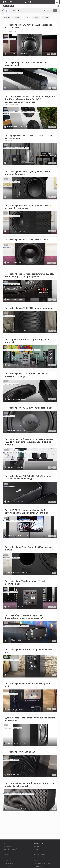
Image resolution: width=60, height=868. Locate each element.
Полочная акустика (22, 112)
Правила (36, 846)
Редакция (7, 852)
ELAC (14, 39)
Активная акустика (9, 112)
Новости (7, 17)
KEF (14, 486)
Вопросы (46, 17)
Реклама (7, 855)
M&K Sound (16, 384)
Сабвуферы (14, 11)
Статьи (17, 17)
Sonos (32, 794)
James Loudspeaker (33, 452)
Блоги (36, 17)
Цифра (6, 794)
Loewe (36, 521)
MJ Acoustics (16, 284)
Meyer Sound (16, 558)
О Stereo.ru (8, 846)
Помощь (36, 849)
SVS (14, 247)
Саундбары (7, 73)
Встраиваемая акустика (11, 452)
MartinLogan (16, 182)
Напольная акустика (34, 112)
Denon (23, 626)
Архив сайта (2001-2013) (40, 866)
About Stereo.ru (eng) (11, 849)
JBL (22, 73)
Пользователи (9, 864)
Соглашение (37, 852)
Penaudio (15, 694)
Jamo (27, 148)
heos (27, 626)
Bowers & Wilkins (17, 728)
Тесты (26, 17)
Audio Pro (7, 113)
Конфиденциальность (40, 855)
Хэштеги (7, 866)
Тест (6, 36)
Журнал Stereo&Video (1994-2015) (43, 864)
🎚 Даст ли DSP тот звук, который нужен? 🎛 (17, 2)
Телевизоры (8, 521)
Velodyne (15, 592)
